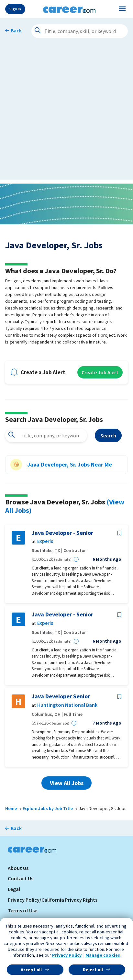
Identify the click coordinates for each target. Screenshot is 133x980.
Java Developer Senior (61, 696)
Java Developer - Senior (62, 533)
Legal (14, 889)
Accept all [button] (31, 970)
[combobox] (46, 435)
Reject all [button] (93, 970)
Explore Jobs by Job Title (48, 808)
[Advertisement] (66, 114)
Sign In (15, 9)
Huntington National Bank (67, 705)
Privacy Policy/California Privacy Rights (53, 900)
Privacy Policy (67, 955)
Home (11, 808)
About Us (18, 868)
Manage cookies (103, 955)
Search (108, 435)
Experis (45, 541)
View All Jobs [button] (67, 783)
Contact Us (21, 878)
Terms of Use (22, 910)
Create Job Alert (100, 372)
